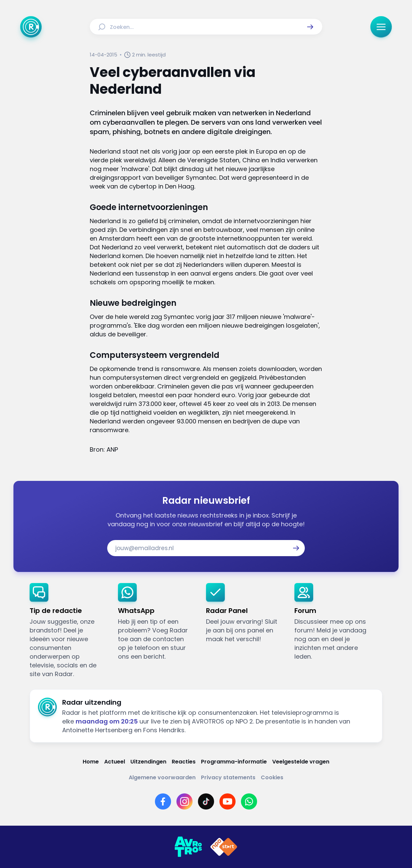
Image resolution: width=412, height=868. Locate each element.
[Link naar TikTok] (206, 801)
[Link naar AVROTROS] (188, 847)
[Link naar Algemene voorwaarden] (162, 777)
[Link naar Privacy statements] (228, 777)
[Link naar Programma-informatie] (234, 762)
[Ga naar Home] (31, 27)
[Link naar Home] (91, 762)
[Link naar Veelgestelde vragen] (301, 762)
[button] (310, 27)
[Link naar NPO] (224, 847)
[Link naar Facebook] (163, 801)
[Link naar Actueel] (115, 762)
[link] (68, 631)
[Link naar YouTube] (228, 801)
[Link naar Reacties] (184, 762)
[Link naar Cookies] (272, 777)
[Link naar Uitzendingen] (148, 762)
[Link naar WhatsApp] (249, 801)
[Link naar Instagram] (184, 801)
